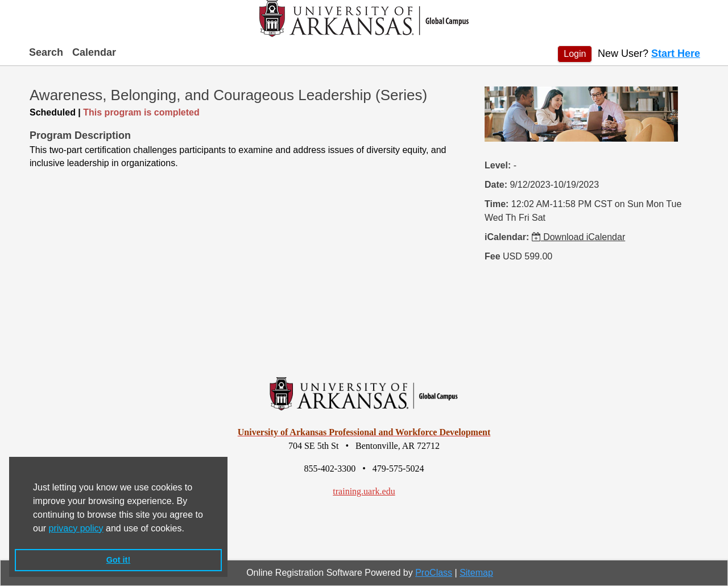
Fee (493, 256)
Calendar (94, 52)
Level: (498, 165)
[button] (188, 529)
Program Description (80, 135)
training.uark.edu (364, 491)
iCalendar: (507, 237)
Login (575, 54)
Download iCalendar (579, 237)
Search (46, 52)
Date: (496, 185)
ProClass (434, 573)
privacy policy (76, 528)
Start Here (676, 53)
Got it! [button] (118, 560)
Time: (497, 204)
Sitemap (476, 573)
